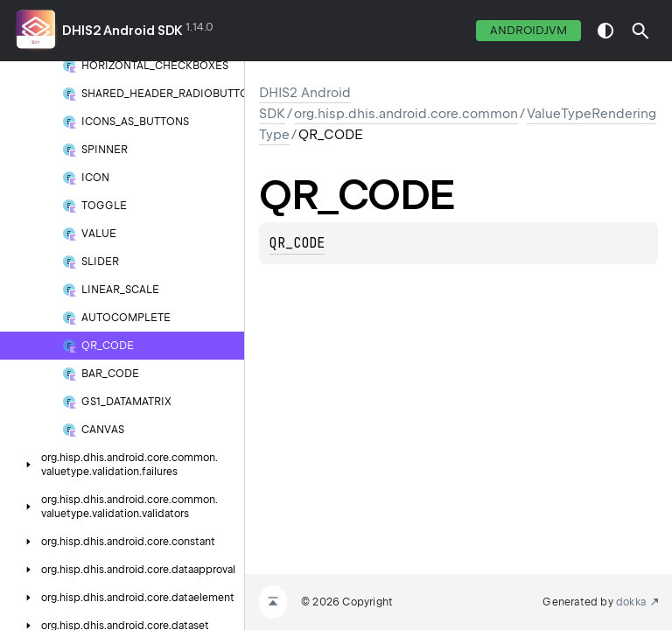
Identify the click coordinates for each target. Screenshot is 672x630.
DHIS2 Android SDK (122, 31)
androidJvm (528, 30)
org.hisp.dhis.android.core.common (406, 114)
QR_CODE (297, 243)
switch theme (605, 31)
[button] (640, 31)
